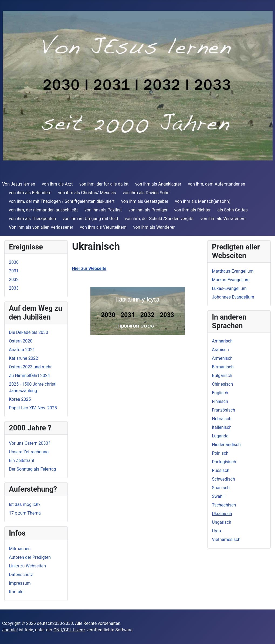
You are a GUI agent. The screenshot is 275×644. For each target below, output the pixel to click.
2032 (14, 280)
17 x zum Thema (25, 513)
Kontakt (16, 592)
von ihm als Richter (193, 210)
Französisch (223, 410)
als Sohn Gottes (233, 210)
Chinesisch (222, 384)
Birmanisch (223, 367)
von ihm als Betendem (30, 193)
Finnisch (220, 401)
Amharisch (222, 341)
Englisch (220, 393)
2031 (14, 271)
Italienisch (222, 427)
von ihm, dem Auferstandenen (216, 184)
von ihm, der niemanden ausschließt (43, 210)
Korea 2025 (20, 399)
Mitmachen (20, 549)
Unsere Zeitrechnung (29, 452)
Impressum (20, 583)
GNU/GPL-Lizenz (69, 630)
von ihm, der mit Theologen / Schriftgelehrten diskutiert (62, 201)
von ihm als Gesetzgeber (145, 201)
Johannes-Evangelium (233, 297)
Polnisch (220, 453)
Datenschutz (21, 575)
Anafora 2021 (22, 350)
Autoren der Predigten (30, 557)
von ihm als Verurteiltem (103, 227)
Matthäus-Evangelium (233, 271)
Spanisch (221, 488)
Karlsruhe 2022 (23, 358)
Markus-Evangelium (231, 280)
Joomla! (10, 630)
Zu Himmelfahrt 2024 (29, 376)
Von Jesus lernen (19, 184)
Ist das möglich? (25, 504)
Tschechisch (224, 505)
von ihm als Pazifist (103, 210)
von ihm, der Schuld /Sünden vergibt (159, 219)
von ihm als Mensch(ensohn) (203, 201)
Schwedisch (223, 479)
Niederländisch (226, 445)
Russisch (221, 470)
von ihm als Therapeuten (32, 219)
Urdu (216, 531)
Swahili (219, 496)
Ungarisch (222, 522)
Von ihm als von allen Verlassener (41, 227)
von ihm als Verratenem (223, 219)
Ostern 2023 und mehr (30, 367)
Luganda (220, 436)
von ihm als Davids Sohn (146, 193)
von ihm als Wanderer (154, 227)
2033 (14, 288)
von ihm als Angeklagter (158, 184)
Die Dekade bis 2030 (28, 332)
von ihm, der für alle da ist (104, 184)
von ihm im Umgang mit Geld (90, 219)
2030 (14, 262)
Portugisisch (224, 462)
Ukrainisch (222, 514)
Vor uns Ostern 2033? (30, 443)
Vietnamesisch (226, 539)
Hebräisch (222, 419)
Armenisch (222, 358)
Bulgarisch (222, 376)
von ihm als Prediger (148, 210)
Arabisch (220, 350)
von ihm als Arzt (57, 184)
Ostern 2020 (21, 341)
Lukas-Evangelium (229, 288)
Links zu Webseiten (27, 566)
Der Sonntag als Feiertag (33, 469)
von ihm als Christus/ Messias (87, 193)
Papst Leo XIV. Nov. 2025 (33, 408)
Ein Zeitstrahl (21, 460)
